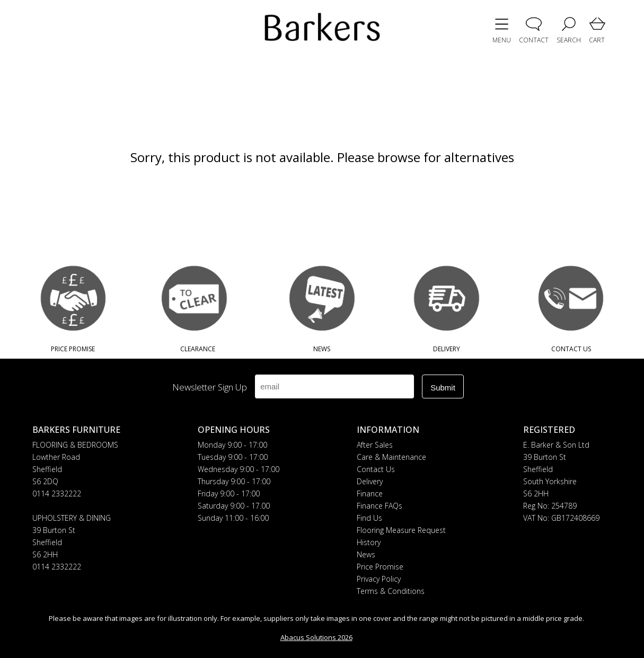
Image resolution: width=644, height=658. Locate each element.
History (369, 542)
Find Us (369, 518)
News (366, 554)
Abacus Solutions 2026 (316, 637)
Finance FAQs (380, 506)
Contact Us (376, 469)
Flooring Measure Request (401, 530)
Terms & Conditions (391, 591)
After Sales (375, 445)
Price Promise (380, 567)
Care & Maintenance (391, 457)
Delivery (370, 481)
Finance (370, 493)
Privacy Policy (379, 579)
